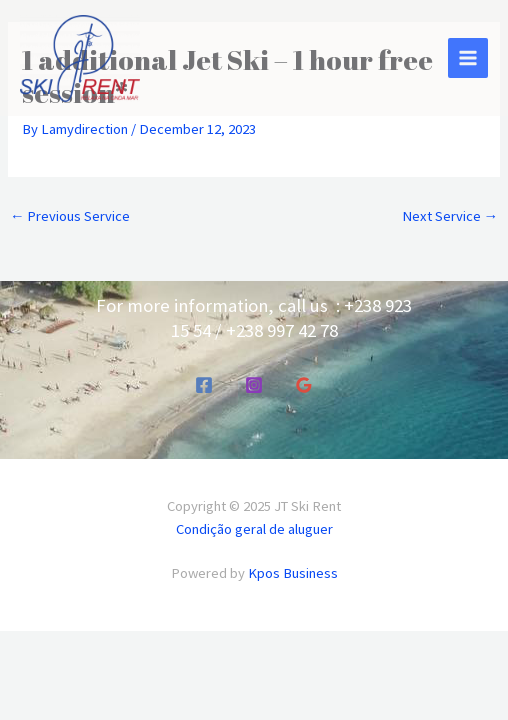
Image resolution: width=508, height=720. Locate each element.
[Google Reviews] (304, 385)
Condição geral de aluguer (254, 529)
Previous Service (70, 216)
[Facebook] (204, 385)
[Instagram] (254, 385)
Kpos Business (293, 573)
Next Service (450, 216)
